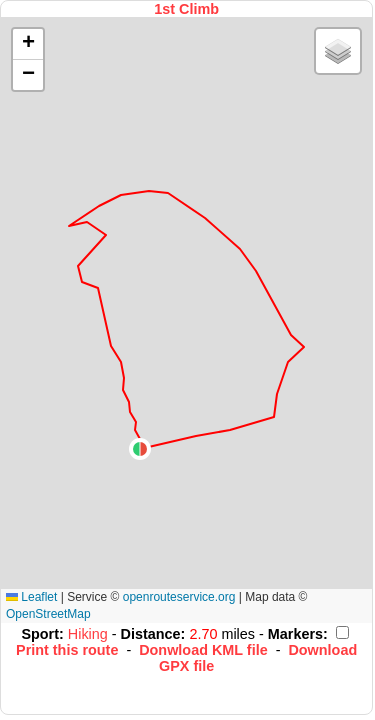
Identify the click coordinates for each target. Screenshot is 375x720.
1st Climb (186, 9)
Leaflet (31, 597)
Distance (151, 634)
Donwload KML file (203, 650)
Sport (40, 634)
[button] (140, 449)
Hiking (90, 634)
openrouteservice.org (179, 597)
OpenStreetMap (48, 614)
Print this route (67, 650)
